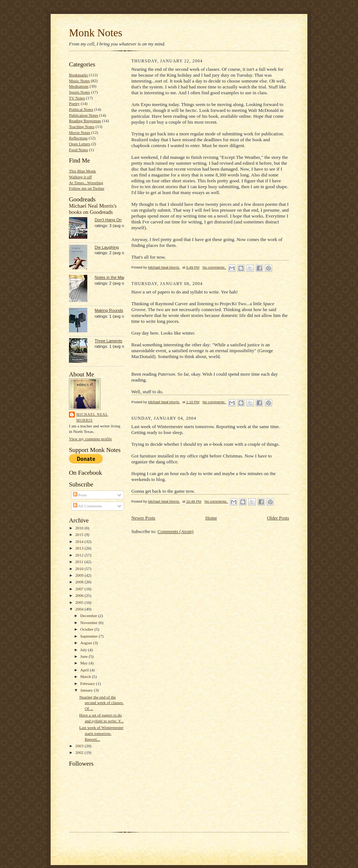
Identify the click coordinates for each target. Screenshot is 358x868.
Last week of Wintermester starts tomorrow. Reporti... (101, 733)
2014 (80, 541)
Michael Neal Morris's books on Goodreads (93, 209)
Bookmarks (78, 75)
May (85, 663)
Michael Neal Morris (92, 417)
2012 (80, 555)
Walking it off (80, 177)
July (84, 650)
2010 (80, 569)
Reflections (78, 138)
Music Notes (79, 81)
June (85, 656)
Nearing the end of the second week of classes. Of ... (101, 703)
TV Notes (77, 98)
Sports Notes (79, 92)
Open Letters (80, 144)
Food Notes (78, 150)
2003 (80, 746)
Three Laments (108, 341)
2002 (80, 752)
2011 (80, 562)
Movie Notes (80, 132)
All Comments (88, 506)
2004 (80, 609)
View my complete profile (90, 439)
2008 (80, 582)
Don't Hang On (108, 220)
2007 (80, 589)
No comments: (214, 267)
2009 (80, 575)
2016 (80, 528)
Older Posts (278, 518)
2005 (80, 602)
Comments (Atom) (176, 531)
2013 (80, 548)
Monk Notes (96, 33)
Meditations (79, 86)
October (87, 629)
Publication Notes (84, 115)
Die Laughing (107, 247)
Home (211, 518)
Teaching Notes (82, 127)
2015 (80, 535)
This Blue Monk (82, 171)
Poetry (74, 103)
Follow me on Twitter (87, 188)
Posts (80, 495)
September (90, 636)
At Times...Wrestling (86, 183)
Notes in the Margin (112, 277)
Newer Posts (143, 518)
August (87, 643)
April (85, 670)
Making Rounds (109, 310)
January (87, 690)
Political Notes (81, 109)
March (86, 676)
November (89, 623)
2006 (80, 595)
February (88, 683)
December (89, 616)
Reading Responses (85, 121)
